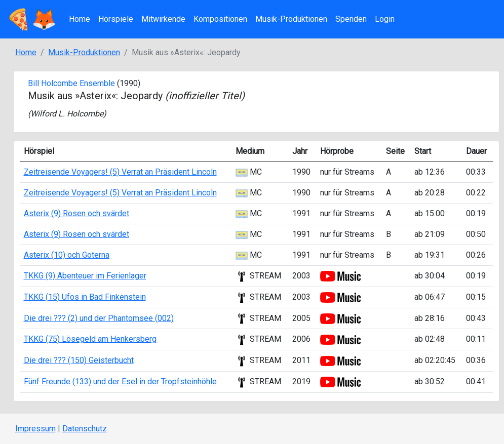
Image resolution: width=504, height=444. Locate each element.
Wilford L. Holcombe (67, 114)
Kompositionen (220, 19)
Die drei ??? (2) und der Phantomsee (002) (99, 318)
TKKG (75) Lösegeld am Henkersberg (90, 339)
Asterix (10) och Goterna (67, 255)
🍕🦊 (31, 19)
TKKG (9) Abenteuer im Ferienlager (85, 276)
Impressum (35, 429)
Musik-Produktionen (291, 19)
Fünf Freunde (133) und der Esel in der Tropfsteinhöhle (120, 381)
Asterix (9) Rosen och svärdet (76, 213)
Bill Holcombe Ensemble (71, 83)
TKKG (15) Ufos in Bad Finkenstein (85, 297)
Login (385, 19)
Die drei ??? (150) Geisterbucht (79, 360)
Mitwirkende (163, 19)
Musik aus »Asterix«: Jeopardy (136, 96)
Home (80, 19)
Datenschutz (85, 429)
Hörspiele (116, 19)
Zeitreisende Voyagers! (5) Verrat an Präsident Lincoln (120, 172)
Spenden (351, 19)
